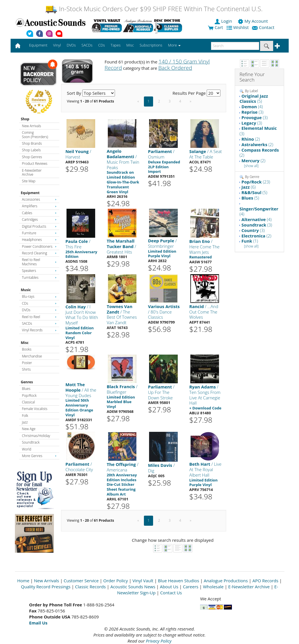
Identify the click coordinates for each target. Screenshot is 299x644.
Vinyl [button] (57, 45)
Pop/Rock (29, 396)
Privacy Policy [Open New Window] (159, 641)
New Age (29, 429)
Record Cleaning (39, 253)
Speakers (39, 271)
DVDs (39, 310)
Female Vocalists (35, 409)
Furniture (39, 233)
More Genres (39, 456)
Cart (215, 27)
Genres (27, 382)
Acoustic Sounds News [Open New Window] (133, 587)
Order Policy (116, 581)
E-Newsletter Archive (32, 172)
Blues (26, 389)
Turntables (39, 277)
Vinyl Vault (143, 581)
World (27, 449)
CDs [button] (102, 45)
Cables (39, 213)
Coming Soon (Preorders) (35, 135)
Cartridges (39, 219)
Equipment (30, 193)
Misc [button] (130, 45)
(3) (252, 112)
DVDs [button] (71, 45)
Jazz (25, 422)
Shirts (27, 369)
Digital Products (39, 226)
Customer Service (81, 581)
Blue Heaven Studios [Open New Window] (179, 581)
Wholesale (213, 587)
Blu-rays (39, 296)
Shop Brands (32, 143)
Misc (25, 343)
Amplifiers (39, 206)
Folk (25, 416)
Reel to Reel (39, 317)
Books (27, 349)
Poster (27, 363)
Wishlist (238, 27)
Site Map (29, 181)
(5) (254, 99)
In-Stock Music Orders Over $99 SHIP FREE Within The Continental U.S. (154, 9)
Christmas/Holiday (36, 436)
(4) (252, 107)
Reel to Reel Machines (39, 262)
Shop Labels (31, 150)
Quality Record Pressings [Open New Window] (46, 587)
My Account (253, 21)
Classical (29, 402)
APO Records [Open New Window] (265, 581)
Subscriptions (151, 45)
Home (23, 581)
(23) (256, 182)
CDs (39, 303)
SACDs (39, 323)
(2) (251, 139)
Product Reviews (35, 164)
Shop (25, 119)
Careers (191, 587)
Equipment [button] (38, 45)
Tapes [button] (116, 45)
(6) (248, 187)
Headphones (39, 240)
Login (224, 21)
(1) (250, 241)
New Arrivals (32, 126)
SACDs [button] (87, 45)
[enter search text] (235, 46)
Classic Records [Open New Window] (90, 587)
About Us (169, 587)
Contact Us (171, 593)
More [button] (174, 45)
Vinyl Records (39, 330)
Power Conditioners (39, 246)
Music (26, 290)
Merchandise (32, 356)
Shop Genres (32, 157)
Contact (264, 27)
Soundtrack (31, 442)
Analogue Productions (226, 581)
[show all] (251, 166)
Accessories (39, 199)
